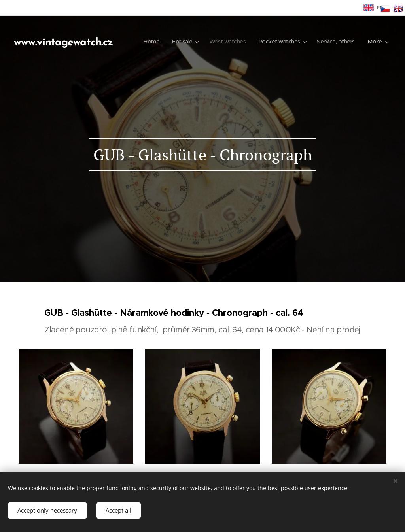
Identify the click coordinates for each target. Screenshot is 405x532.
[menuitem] (198, 42)
